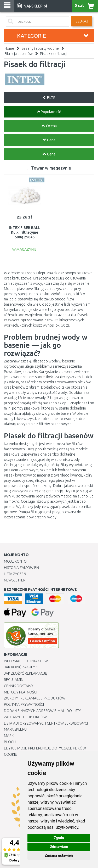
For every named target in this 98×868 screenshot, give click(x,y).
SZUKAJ (82, 21)
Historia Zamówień (21, 568)
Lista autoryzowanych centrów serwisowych (47, 723)
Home (9, 48)
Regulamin (14, 680)
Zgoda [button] (59, 838)
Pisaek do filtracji (54, 54)
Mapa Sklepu (15, 729)
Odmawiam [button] (59, 847)
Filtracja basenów (19, 54)
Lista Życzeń (15, 574)
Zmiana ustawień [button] (59, 855)
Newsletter (15, 580)
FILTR (49, 98)
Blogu (10, 742)
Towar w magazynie (51, 168)
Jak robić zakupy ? (21, 667)
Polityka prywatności (24, 704)
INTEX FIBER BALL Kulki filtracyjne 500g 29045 (25, 232)
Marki (9, 736)
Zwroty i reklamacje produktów (35, 698)
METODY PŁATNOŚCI (21, 692)
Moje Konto (15, 561)
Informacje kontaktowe (27, 661)
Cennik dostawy (19, 686)
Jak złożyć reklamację (25, 673)
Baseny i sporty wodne (40, 48)
